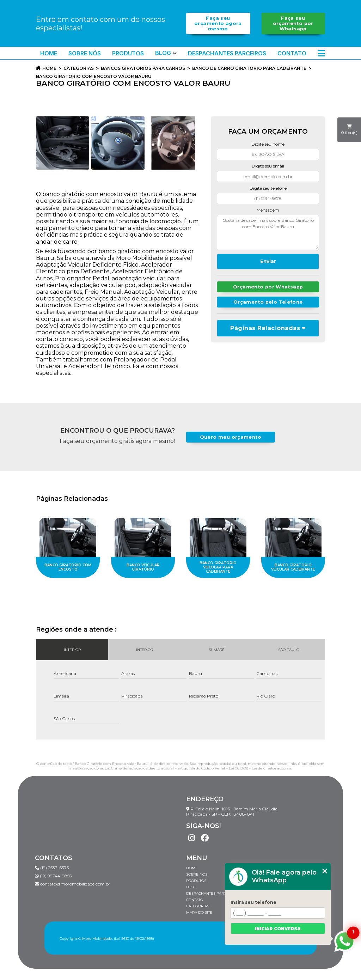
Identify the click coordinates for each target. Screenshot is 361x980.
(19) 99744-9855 (53, 876)
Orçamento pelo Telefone (268, 302)
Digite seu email (268, 166)
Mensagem (268, 210)
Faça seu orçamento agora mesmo (218, 23)
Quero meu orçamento (231, 437)
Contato (292, 53)
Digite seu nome (268, 144)
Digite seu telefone (268, 188)
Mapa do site (199, 912)
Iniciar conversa (278, 929)
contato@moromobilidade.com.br (73, 884)
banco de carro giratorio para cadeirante (249, 68)
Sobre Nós (85, 53)
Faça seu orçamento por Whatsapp (293, 23)
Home (49, 53)
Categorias (79, 68)
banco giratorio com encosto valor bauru (94, 76)
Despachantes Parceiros (227, 53)
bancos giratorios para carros (143, 68)
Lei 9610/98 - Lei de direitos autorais (260, 768)
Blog (163, 53)
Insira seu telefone (253, 902)
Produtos (128, 53)
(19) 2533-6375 (52, 868)
